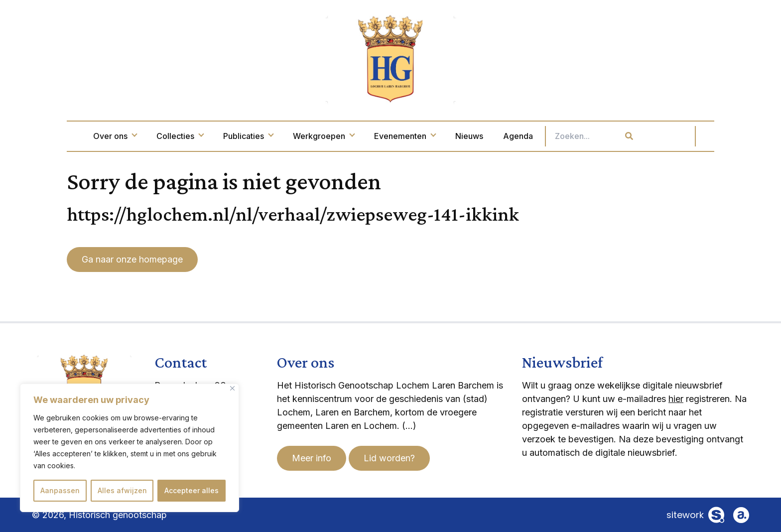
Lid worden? (389, 458)
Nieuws (511, 136)
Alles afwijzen (122, 490)
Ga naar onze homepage (132, 259)
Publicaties (290, 136)
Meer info (312, 458)
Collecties (222, 136)
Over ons (157, 136)
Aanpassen (60, 490)
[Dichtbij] (232, 388)
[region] (130, 448)
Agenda (560, 136)
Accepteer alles (192, 490)
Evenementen (447, 136)
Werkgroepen (365, 136)
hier (676, 399)
